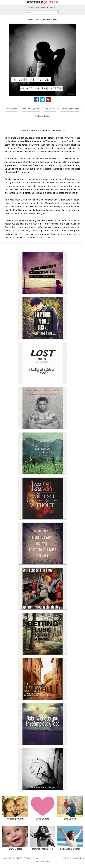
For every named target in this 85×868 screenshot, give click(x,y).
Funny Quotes (15, 838)
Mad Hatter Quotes (31, 109)
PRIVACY (27, 858)
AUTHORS (42, 7)
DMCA (35, 858)
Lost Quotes (12, 109)
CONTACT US (78, 858)
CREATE (52, 7)
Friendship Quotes (15, 808)
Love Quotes (42, 808)
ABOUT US (67, 858)
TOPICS (32, 7)
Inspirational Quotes (70, 838)
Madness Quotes (42, 116)
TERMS (19, 858)
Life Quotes (70, 808)
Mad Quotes (50, 109)
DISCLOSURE (9, 858)
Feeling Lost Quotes (70, 109)
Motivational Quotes (42, 838)
